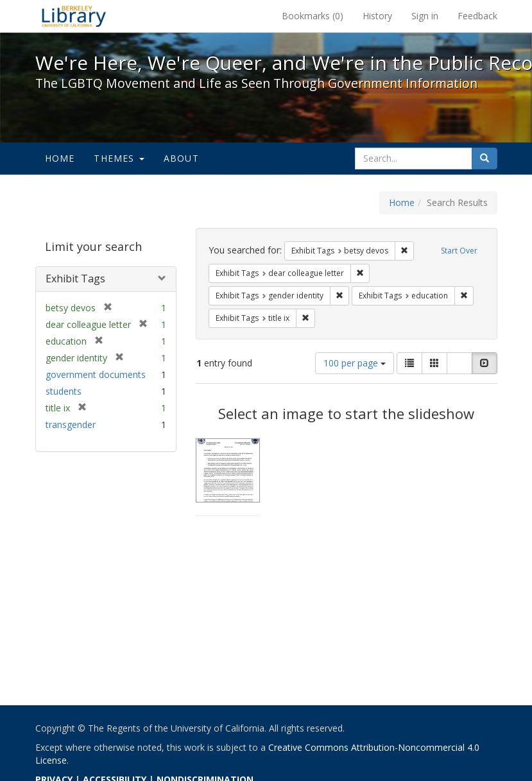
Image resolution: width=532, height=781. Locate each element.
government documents (96, 374)
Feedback (477, 16)
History (377, 16)
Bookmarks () (313, 16)
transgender (71, 425)
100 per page (355, 363)
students (64, 391)
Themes (119, 158)
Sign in (425, 16)
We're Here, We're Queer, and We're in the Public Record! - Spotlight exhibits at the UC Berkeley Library (74, 16)
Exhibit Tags (75, 279)
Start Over (459, 251)
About (181, 158)
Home (60, 158)
